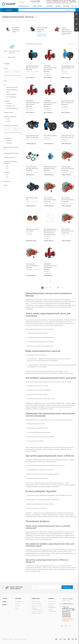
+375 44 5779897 (35, 1)
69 (58, 288)
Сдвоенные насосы (42, 36)
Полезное (51, 599)
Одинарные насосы (42, 34)
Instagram (62, 626)
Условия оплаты (36, 602)
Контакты (18, 606)
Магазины (51, 602)
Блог (16, 608)
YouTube (66, 626)
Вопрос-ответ (52, 604)
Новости (17, 604)
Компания (18, 599)
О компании (18, 602)
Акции (4, 602)
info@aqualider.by (68, 604)
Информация (36, 599)
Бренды (5, 605)
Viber (70, 626)
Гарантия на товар (36, 606)
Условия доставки (36, 604)
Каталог (5, 599)
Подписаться (67, 587)
